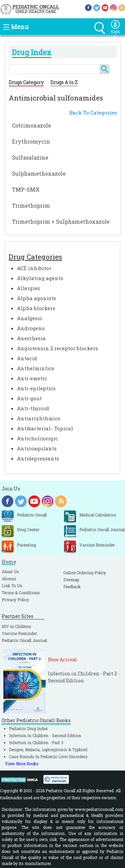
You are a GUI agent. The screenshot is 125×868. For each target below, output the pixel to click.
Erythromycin (31, 141)
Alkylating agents (40, 278)
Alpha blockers (36, 308)
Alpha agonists (36, 298)
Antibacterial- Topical (45, 428)
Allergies (28, 288)
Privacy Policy (15, 600)
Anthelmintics (36, 368)
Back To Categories (93, 113)
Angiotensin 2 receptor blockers (57, 348)
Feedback (72, 587)
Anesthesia (31, 338)
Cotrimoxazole (31, 125)
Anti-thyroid (33, 408)
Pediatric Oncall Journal (24, 640)
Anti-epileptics (36, 388)
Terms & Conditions (21, 593)
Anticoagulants (37, 448)
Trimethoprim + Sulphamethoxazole (61, 222)
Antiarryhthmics (39, 418)
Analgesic (30, 318)
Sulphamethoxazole (39, 173)
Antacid (27, 358)
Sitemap (71, 580)
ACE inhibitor (34, 268)
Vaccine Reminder (19, 633)
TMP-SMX (26, 189)
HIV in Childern (16, 626)
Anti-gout (29, 398)
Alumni (9, 579)
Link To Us (12, 586)
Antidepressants (38, 458)
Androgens (31, 328)
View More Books (22, 764)
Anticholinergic (37, 438)
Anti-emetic (32, 378)
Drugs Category (26, 82)
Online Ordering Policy (85, 573)
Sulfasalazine (30, 157)
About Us (10, 572)
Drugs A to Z (64, 82)
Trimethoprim (31, 205)
